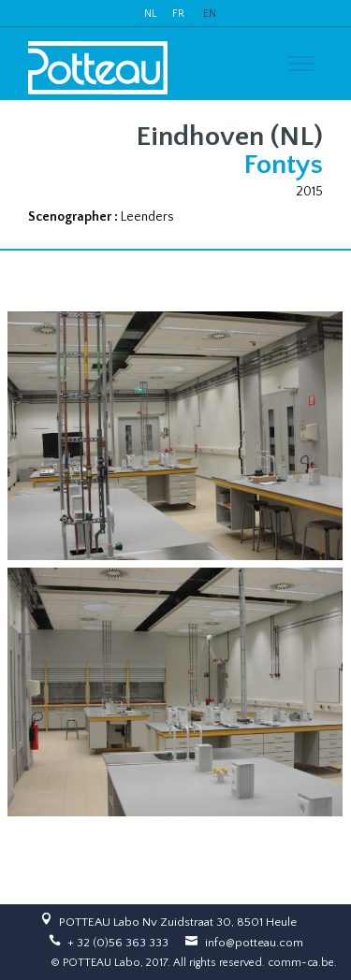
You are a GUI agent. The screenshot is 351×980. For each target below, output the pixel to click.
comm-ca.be (301, 963)
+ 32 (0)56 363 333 (118, 943)
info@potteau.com (254, 943)
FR (178, 14)
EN (210, 14)
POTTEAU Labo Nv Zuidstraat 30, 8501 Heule (178, 922)
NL (151, 14)
